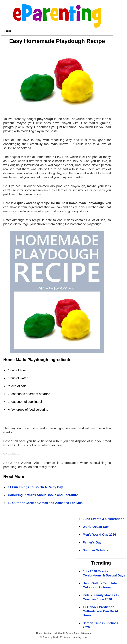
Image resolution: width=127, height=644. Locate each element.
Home (39, 633)
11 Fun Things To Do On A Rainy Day (35, 487)
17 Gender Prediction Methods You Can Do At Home (100, 611)
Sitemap (86, 633)
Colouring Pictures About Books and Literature (43, 495)
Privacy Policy (73, 633)
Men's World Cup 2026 (99, 535)
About (61, 633)
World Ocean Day (96, 527)
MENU (7, 31)
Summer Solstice (95, 550)
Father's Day (92, 542)
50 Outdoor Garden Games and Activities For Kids (45, 503)
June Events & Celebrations (104, 519)
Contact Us (50, 633)
